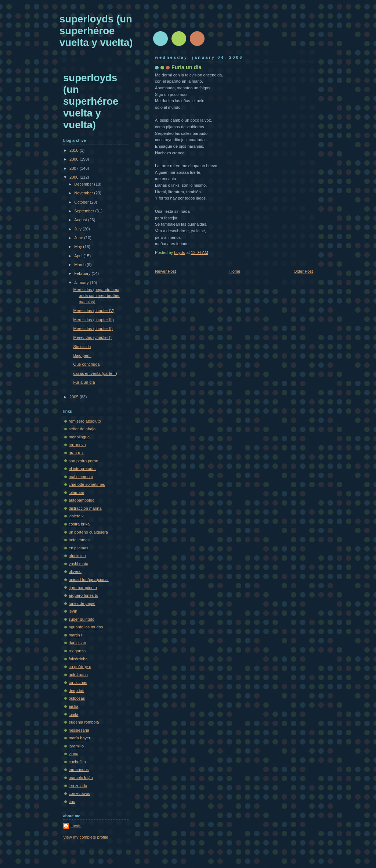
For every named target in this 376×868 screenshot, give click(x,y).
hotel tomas (79, 540)
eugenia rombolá (84, 722)
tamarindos (79, 770)
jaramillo (76, 746)
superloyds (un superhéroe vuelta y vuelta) (96, 31)
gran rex (76, 453)
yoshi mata (78, 564)
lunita (73, 714)
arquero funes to (83, 595)
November (84, 193)
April (79, 256)
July (78, 229)
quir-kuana (78, 675)
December (84, 184)
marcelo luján (81, 778)
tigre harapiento (83, 588)
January (82, 283)
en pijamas (78, 548)
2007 (75, 168)
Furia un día (84, 382)
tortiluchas (78, 682)
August (81, 220)
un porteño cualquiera (88, 532)
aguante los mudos (86, 627)
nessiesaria (79, 730)
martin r (75, 635)
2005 (75, 397)
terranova (77, 445)
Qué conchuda (87, 364)
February (83, 273)
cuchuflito (77, 762)
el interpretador (82, 469)
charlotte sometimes (87, 484)
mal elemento (81, 477)
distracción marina (85, 508)
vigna (73, 754)
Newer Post (165, 271)
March (80, 265)
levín (73, 611)
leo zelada (78, 786)
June (79, 238)
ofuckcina (77, 556)
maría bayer (79, 738)
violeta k (76, 516)
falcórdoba (78, 659)
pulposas (77, 698)
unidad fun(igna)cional (89, 580)
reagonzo (77, 651)
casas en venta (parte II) (95, 373)
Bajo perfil (82, 355)
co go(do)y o (80, 667)
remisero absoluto (85, 421)
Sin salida (82, 347)
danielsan (77, 643)
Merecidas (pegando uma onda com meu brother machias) (97, 296)
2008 (75, 159)
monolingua (79, 437)
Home (235, 271)
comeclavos (79, 793)
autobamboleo (82, 500)
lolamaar (76, 492)
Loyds (76, 826)
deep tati (76, 691)
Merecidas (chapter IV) (94, 311)
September (85, 211)
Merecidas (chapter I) (93, 337)
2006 (75, 177)
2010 (75, 150)
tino (72, 801)
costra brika (79, 524)
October (82, 202)
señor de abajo (82, 429)
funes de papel (82, 603)
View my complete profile (86, 837)
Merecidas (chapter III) (94, 320)
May (79, 247)
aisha (73, 706)
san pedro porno (83, 461)
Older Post (303, 271)
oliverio (75, 571)
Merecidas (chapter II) (93, 329)
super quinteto (82, 619)
